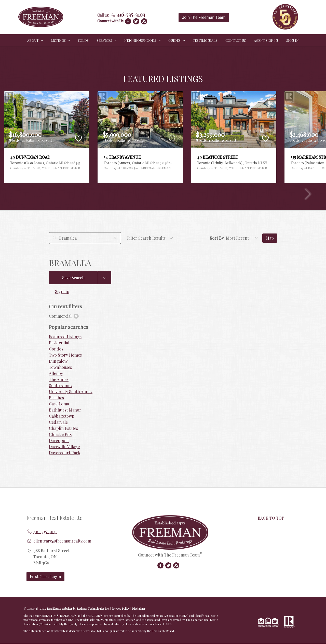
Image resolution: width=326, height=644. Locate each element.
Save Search (73, 278)
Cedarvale (58, 422)
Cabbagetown (62, 416)
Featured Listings (65, 337)
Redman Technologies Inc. (94, 609)
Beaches (56, 398)
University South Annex (71, 392)
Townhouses (60, 367)
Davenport (59, 440)
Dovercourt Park (65, 453)
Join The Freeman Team (204, 17)
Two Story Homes (65, 355)
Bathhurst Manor (65, 410)
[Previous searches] (105, 278)
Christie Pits (60, 434)
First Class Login (45, 576)
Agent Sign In (266, 40)
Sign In (293, 40)
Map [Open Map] (270, 238)
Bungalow (58, 361)
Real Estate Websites (60, 609)
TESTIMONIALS (205, 40)
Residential (59, 343)
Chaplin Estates (63, 428)
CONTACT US (236, 40)
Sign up (62, 291)
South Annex (61, 385)
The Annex (59, 379)
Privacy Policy (121, 609)
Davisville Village (64, 447)
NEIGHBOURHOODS (140, 40)
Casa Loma (59, 404)
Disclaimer (139, 609)
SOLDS (83, 40)
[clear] (76, 316)
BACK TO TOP (271, 518)
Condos (56, 349)
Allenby (56, 373)
